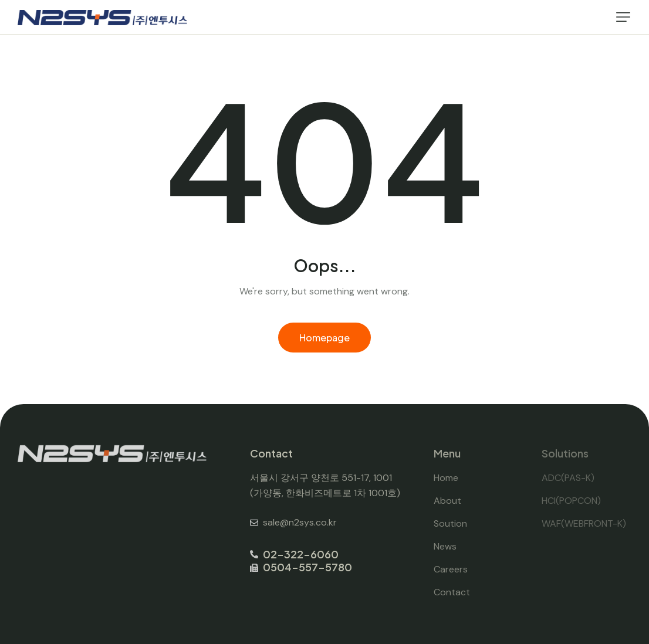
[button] (623, 17)
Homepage (324, 338)
